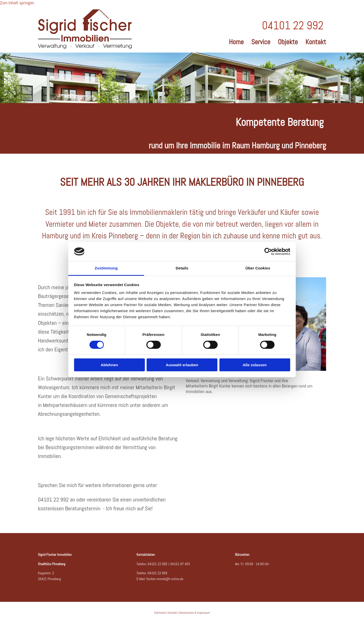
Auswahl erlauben (182, 365)
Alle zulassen (255, 365)
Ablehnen (109, 365)
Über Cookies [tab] (258, 268)
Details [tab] (182, 268)
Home (236, 41)
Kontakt (316, 41)
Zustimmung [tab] (106, 268)
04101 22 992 (157, 564)
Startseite (160, 613)
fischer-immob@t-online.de (165, 579)
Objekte (288, 41)
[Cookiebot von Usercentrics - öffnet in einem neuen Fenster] (268, 251)
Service (261, 41)
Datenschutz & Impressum (195, 613)
